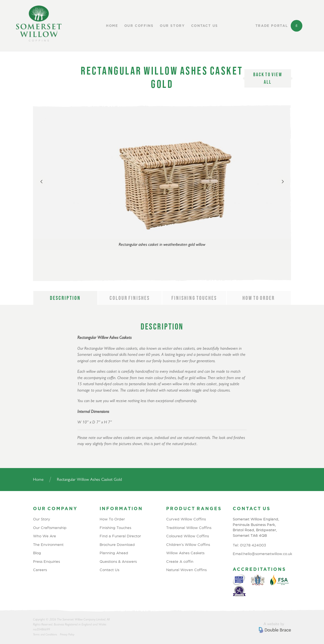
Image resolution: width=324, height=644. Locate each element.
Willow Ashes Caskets (185, 553)
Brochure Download (117, 545)
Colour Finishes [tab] (130, 298)
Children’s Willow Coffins (188, 545)
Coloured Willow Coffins (188, 536)
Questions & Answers (118, 561)
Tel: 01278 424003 (249, 545)
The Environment (48, 545)
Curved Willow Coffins (186, 519)
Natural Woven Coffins (186, 570)
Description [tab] (65, 298)
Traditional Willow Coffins (189, 528)
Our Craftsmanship (50, 528)
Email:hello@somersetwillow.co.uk (262, 554)
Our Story (172, 26)
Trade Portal (272, 26)
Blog (37, 553)
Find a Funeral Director (120, 536)
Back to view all (268, 78)
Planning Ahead (114, 553)
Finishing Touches (115, 528)
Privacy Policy (67, 634)
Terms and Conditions (45, 634)
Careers (40, 570)
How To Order (112, 519)
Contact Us (205, 26)
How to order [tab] (259, 298)
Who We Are (45, 536)
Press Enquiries (46, 561)
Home (112, 26)
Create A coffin (180, 561)
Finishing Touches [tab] (194, 298)
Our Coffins (139, 26)
